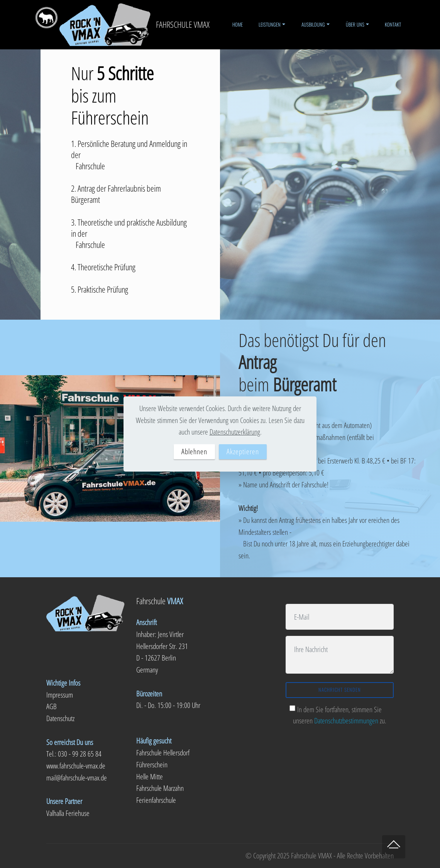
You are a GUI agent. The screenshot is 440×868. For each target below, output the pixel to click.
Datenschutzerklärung (235, 432)
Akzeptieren (243, 451)
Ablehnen (194, 451)
